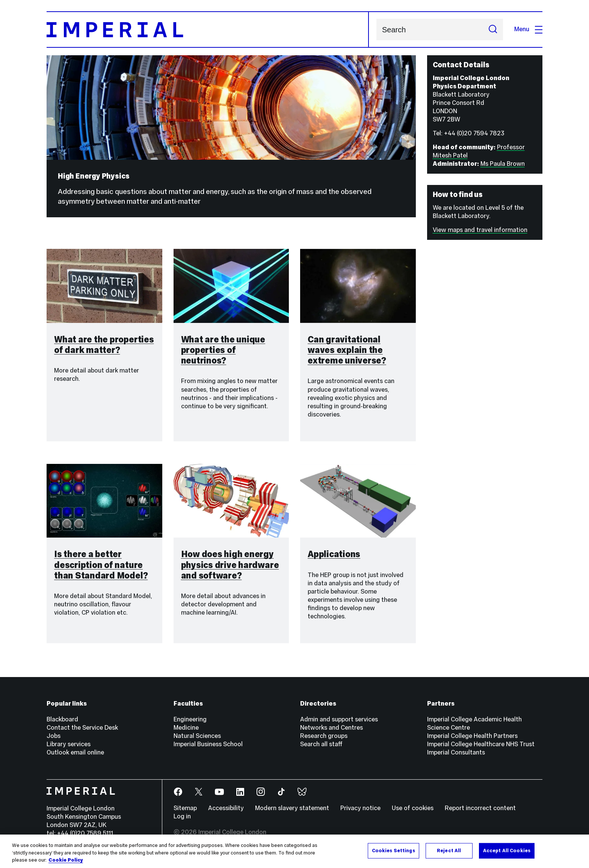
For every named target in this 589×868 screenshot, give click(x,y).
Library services (69, 744)
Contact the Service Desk (82, 728)
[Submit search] (493, 30)
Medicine (186, 728)
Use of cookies (413, 808)
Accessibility (226, 808)
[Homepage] (208, 30)
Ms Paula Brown (503, 164)
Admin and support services (339, 719)
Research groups (324, 736)
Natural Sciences (197, 736)
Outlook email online (75, 752)
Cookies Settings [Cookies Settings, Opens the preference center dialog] (393, 851)
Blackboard (62, 719)
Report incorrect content (480, 808)
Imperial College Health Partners (472, 736)
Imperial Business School (208, 744)
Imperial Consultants (456, 752)
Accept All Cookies (507, 851)
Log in (182, 816)
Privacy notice (360, 808)
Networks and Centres (332, 728)
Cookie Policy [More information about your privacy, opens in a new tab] (66, 861)
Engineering (190, 719)
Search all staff (321, 744)
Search (376, 30)
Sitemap (185, 808)
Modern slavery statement (292, 808)
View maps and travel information (480, 230)
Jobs (54, 736)
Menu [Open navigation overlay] (528, 29)
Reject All (449, 851)
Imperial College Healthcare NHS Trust (481, 744)
